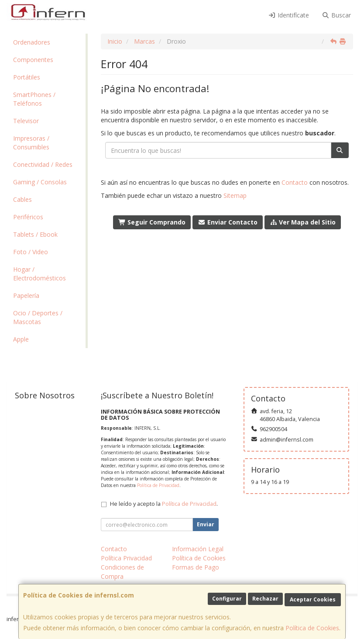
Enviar (206, 524)
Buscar (337, 15)
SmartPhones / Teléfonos (34, 99)
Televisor (26, 121)
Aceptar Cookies (313, 599)
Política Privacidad (126, 558)
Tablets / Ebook (35, 234)
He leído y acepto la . (164, 504)
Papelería (26, 295)
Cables (22, 199)
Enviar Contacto (228, 222)
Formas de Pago (196, 567)
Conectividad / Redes (43, 164)
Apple (21, 339)
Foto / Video (31, 252)
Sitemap (235, 195)
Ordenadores (32, 42)
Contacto (295, 182)
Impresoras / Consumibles (31, 143)
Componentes (33, 60)
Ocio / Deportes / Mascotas (38, 317)
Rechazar (265, 599)
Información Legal (198, 549)
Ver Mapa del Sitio (303, 222)
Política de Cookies (312, 628)
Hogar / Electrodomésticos (39, 274)
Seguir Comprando (152, 222)
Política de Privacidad (158, 485)
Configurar (227, 599)
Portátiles (27, 77)
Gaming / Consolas (40, 182)
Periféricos (28, 217)
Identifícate (288, 15)
